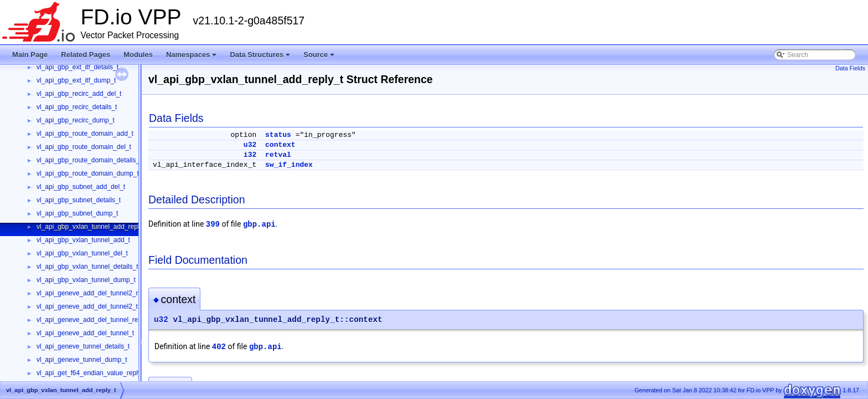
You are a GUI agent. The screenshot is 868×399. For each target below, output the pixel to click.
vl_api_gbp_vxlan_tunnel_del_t (82, 253)
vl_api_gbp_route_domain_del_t (84, 147)
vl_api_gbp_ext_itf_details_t (77, 67)
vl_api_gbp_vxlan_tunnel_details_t (87, 267)
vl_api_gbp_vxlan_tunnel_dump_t (86, 280)
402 (219, 347)
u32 (250, 145)
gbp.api (259, 224)
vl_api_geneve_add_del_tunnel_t (85, 333)
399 (213, 224)
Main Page (30, 55)
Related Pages (86, 55)
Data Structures (260, 55)
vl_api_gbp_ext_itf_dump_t (76, 80)
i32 (250, 155)
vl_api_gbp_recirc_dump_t (76, 120)
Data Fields (850, 68)
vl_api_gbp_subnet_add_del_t (81, 187)
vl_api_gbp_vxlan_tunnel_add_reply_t (92, 227)
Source (319, 55)
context (280, 145)
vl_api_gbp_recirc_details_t (77, 107)
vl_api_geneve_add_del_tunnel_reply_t (94, 320)
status (278, 135)
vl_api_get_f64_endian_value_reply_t (92, 373)
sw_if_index (289, 165)
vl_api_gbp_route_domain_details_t (89, 160)
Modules (138, 55)
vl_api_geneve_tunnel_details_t (83, 346)
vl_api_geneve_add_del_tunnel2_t (87, 306)
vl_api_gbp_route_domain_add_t (85, 134)
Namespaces (192, 55)
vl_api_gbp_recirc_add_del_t (79, 94)
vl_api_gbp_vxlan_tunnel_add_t (83, 240)
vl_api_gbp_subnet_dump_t (77, 213)
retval (278, 155)
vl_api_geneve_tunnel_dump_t (82, 360)
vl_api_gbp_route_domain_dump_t (88, 173)
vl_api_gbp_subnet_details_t (79, 200)
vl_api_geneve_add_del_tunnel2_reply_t (96, 293)
